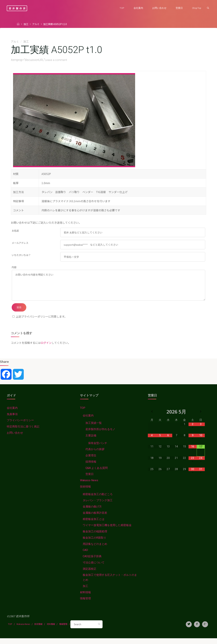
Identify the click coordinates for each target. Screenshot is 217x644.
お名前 (15, 231)
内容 (14, 269)
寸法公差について (94, 568)
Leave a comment (57, 60)
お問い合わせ (15, 438)
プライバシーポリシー (20, 426)
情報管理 (85, 604)
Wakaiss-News (89, 486)
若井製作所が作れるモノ (100, 435)
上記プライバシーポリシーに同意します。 (40, 322)
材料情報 (85, 598)
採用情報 (91, 467)
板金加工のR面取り (94, 543)
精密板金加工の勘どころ (98, 500)
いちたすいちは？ (21, 256)
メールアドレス (20, 243)
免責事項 (12, 419)
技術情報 (85, 492)
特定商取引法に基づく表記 (23, 432)
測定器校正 (90, 574)
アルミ (36, 24)
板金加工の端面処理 (95, 537)
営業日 (90, 480)
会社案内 (12, 413)
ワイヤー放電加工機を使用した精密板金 (107, 531)
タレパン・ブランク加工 (98, 506)
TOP (83, 413)
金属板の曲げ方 (92, 512)
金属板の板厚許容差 (95, 518)
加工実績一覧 (94, 428)
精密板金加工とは (94, 524)
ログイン (46, 348)
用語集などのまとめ (95, 549)
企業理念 (91, 461)
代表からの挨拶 (95, 455)
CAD (85, 556)
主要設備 (91, 441)
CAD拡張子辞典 (92, 562)
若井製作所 (18, 8)
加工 (26, 24)
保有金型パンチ (98, 448)
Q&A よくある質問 (97, 473)
